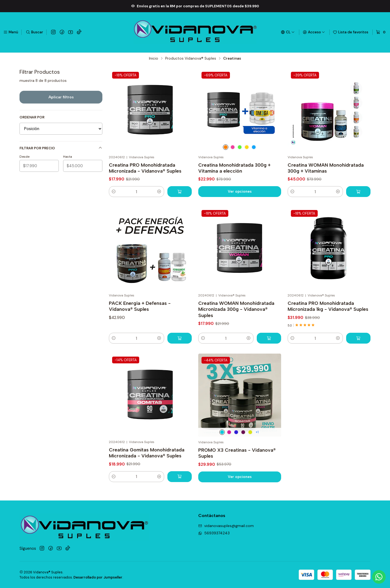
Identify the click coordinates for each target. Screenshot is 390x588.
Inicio (154, 59)
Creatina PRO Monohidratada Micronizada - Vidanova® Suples (145, 168)
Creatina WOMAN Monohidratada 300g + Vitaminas (326, 168)
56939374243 (214, 533)
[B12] (233, 147)
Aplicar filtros (61, 97)
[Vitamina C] (226, 147)
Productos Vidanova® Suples (191, 59)
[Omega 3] (247, 147)
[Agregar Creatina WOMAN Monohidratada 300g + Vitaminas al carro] (358, 192)
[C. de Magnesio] (254, 147)
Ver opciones (240, 191)
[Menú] (11, 32)
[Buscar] (34, 32)
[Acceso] (314, 32)
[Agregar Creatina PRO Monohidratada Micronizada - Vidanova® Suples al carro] (180, 192)
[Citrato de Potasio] (240, 147)
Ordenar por (32, 117)
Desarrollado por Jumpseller (98, 577)
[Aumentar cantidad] (159, 192)
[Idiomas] (288, 32)
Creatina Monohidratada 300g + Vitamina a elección (234, 168)
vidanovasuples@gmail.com (226, 526)
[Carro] (381, 32)
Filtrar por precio (61, 148)
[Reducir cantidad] (114, 192)
